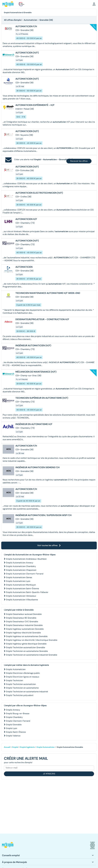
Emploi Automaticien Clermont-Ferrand (25, 574)
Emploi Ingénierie (27, 747)
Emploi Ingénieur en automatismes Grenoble (27, 636)
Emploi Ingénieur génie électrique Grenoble (26, 644)
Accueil (7, 747)
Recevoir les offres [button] (79, 161)
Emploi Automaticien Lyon (18, 581)
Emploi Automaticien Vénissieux (21, 596)
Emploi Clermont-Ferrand (18, 721)
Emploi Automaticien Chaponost (21, 570)
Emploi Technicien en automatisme (22, 688)
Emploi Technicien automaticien (21, 684)
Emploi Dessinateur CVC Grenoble (22, 622)
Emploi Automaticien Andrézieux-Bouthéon (26, 559)
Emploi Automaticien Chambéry (21, 566)
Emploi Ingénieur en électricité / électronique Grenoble (32, 640)
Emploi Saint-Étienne (16, 732)
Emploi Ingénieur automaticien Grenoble (25, 629)
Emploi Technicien (14, 680)
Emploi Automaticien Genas (19, 577)
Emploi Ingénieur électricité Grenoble (23, 633)
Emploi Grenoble (14, 725)
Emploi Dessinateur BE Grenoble (21, 618)
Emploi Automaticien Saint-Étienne (22, 589)
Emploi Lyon (12, 728)
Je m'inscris (49, 774)
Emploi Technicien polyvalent (20, 695)
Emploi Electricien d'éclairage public (23, 673)
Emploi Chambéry (14, 717)
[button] (94, 4)
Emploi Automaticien (16, 669)
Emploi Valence (13, 736)
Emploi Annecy (13, 710)
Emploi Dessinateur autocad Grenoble (24, 614)
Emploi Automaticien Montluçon (21, 585)
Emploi (15, 747)
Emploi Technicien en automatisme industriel (27, 692)
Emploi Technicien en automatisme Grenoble (27, 651)
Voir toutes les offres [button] (49, 545)
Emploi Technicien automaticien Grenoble (26, 647)
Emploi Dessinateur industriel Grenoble (24, 625)
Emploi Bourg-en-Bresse (18, 713)
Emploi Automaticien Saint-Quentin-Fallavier (27, 592)
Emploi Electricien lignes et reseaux (23, 677)
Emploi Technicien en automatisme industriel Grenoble (32, 655)
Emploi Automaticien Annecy (20, 563)
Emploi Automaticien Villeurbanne (22, 600)
